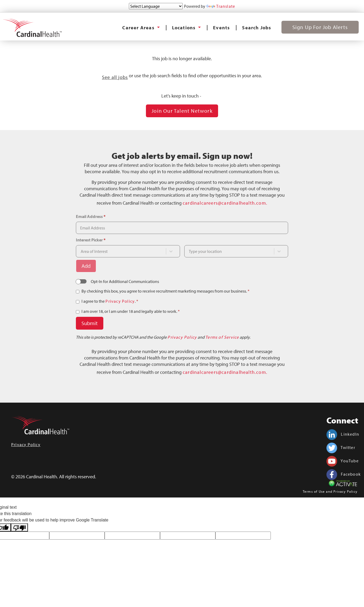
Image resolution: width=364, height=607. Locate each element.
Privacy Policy (120, 301)
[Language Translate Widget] (156, 6)
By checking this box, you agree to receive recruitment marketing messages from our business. (165, 291)
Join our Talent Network (182, 111)
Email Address (91, 216)
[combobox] (123, 251)
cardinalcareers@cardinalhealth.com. (225, 203)
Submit (90, 323)
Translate (221, 6)
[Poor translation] (19, 527)
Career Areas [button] (139, 28)
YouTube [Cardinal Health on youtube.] (343, 461)
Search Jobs (257, 28)
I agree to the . (110, 301)
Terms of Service (222, 337)
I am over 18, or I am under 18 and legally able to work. (131, 311)
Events (221, 28)
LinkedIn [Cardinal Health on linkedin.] (343, 434)
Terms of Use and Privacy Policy (330, 491)
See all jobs (115, 77)
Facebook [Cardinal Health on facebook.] (344, 474)
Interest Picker (91, 240)
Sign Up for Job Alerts (320, 27)
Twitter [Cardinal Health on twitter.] (341, 447)
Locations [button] (185, 28)
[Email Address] (182, 228)
